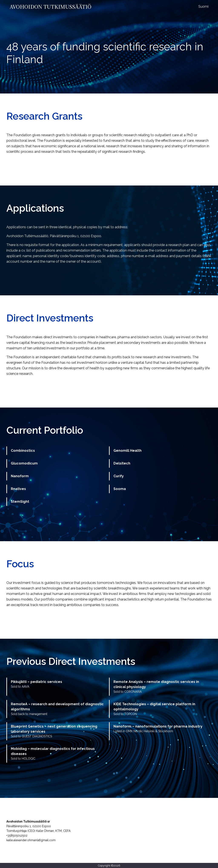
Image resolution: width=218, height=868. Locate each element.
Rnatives (18, 489)
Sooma (120, 489)
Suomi (203, 6)
